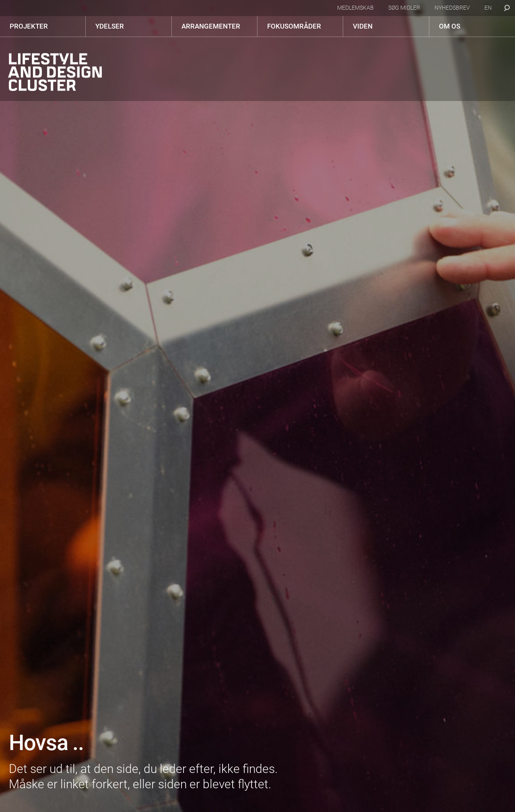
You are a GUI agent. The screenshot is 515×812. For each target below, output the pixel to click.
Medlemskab (355, 8)
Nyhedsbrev (452, 8)
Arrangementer (211, 26)
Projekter (29, 26)
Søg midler (404, 8)
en (488, 8)
